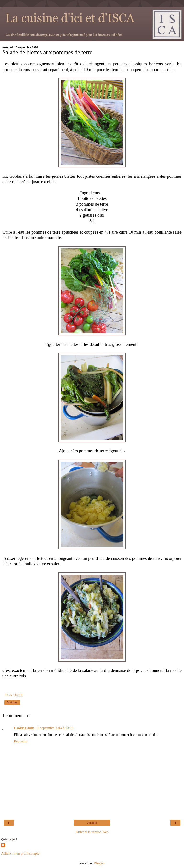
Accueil (92, 823)
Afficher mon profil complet (21, 853)
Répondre (21, 741)
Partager (12, 703)
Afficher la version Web (92, 832)
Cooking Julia (24, 728)
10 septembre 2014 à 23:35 (55, 728)
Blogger (99, 863)
